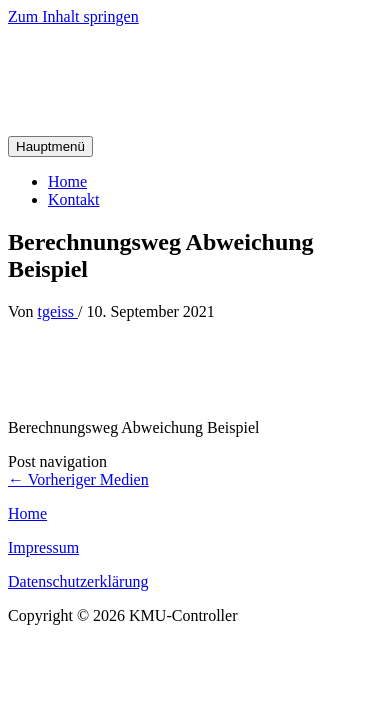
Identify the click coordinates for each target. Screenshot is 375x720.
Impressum (43, 547)
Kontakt (74, 199)
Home (67, 181)
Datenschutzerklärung (78, 581)
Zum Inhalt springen (73, 16)
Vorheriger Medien (78, 479)
